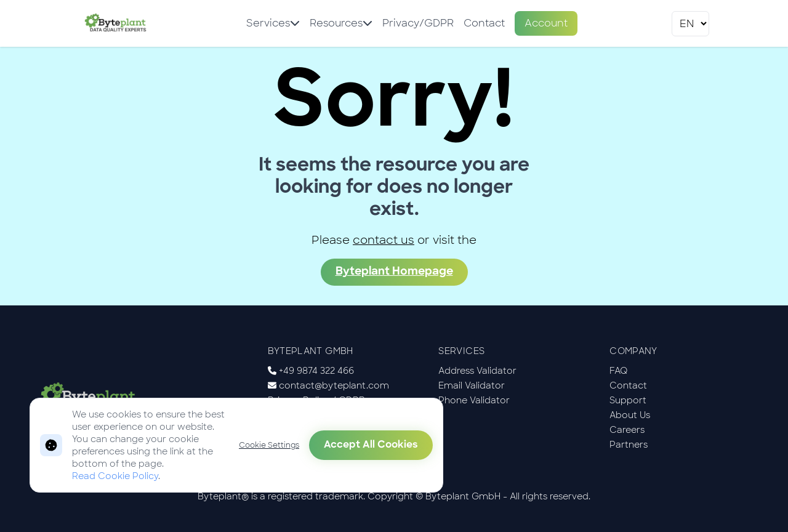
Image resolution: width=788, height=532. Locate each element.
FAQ (619, 371)
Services (273, 23)
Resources (341, 23)
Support (628, 400)
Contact (484, 23)
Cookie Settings (269, 445)
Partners (629, 445)
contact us (384, 240)
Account (546, 23)
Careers (627, 430)
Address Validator (477, 371)
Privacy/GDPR (418, 23)
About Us (630, 415)
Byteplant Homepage (394, 272)
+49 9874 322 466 (316, 371)
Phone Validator (474, 400)
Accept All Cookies (371, 445)
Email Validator (472, 385)
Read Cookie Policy (115, 476)
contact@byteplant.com (334, 385)
